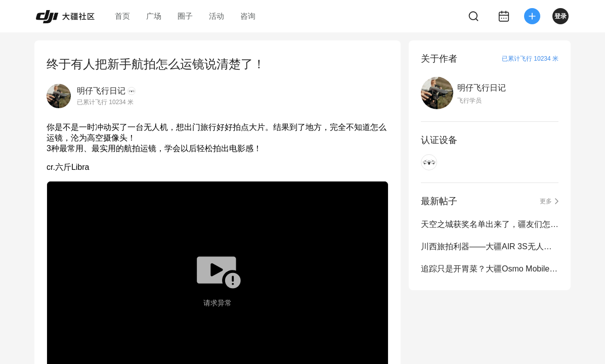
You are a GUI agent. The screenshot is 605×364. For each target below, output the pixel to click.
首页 (122, 16)
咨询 (248, 16)
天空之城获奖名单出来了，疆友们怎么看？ (490, 224)
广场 (154, 16)
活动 (217, 16)
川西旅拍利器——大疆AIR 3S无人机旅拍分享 (490, 246)
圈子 (185, 16)
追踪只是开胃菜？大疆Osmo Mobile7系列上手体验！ (490, 269)
